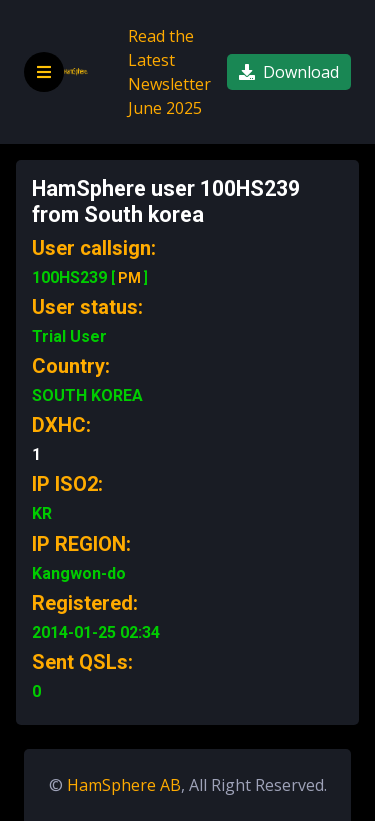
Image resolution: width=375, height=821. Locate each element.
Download (289, 72)
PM (129, 278)
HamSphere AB (124, 785)
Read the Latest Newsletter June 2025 (169, 72)
